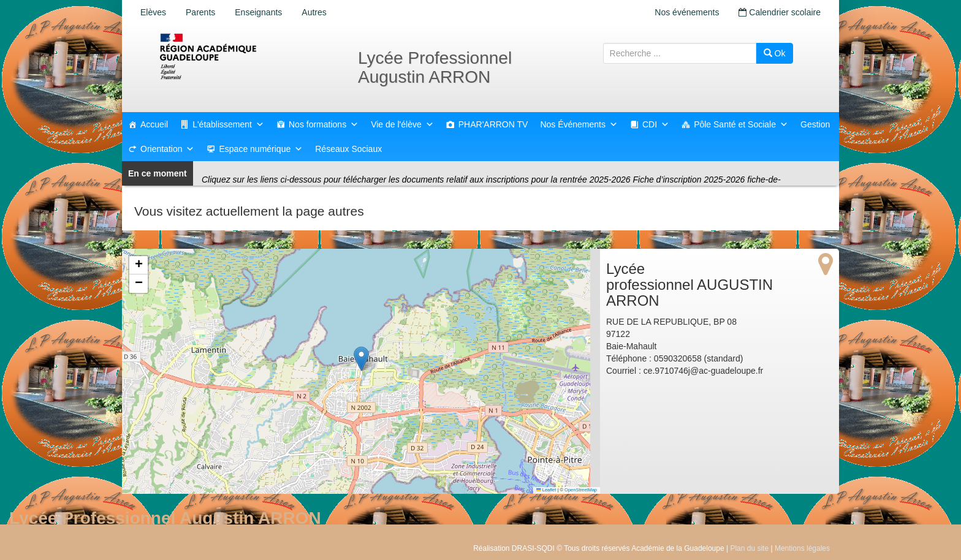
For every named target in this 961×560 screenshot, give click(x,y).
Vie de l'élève (402, 124)
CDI (656, 124)
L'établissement (228, 124)
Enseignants (258, 12)
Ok (775, 53)
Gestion (815, 124)
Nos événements (687, 12)
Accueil (154, 124)
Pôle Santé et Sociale (741, 124)
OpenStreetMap (581, 490)
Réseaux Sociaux (348, 149)
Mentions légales (802, 548)
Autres (314, 12)
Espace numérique (261, 149)
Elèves (153, 12)
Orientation (167, 149)
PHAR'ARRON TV (493, 124)
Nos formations (324, 124)
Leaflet (546, 490)
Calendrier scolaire (780, 12)
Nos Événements (579, 124)
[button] (361, 359)
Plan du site (749, 548)
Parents (200, 12)
